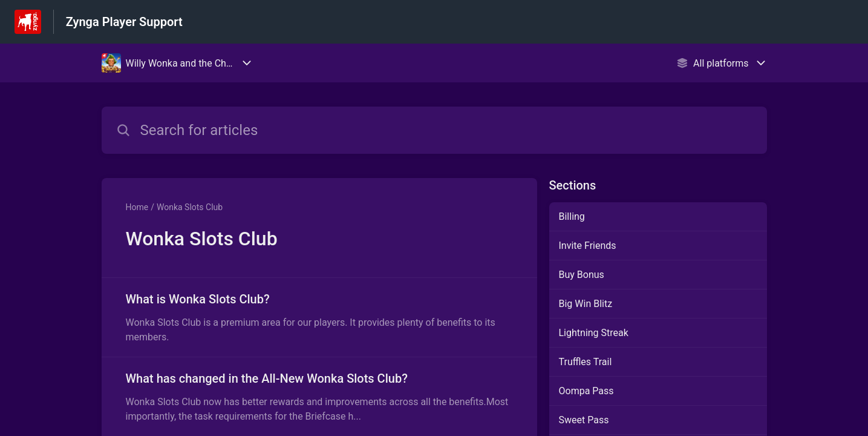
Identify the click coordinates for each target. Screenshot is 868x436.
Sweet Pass (584, 420)
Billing (572, 216)
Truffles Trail (586, 362)
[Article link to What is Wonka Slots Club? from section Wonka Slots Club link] (319, 317)
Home (137, 207)
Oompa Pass (586, 391)
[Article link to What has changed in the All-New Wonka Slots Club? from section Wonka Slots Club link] (319, 397)
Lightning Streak (594, 333)
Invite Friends (588, 246)
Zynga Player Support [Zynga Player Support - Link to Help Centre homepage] (124, 22)
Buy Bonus (582, 275)
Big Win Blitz (586, 304)
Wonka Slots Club (190, 207)
